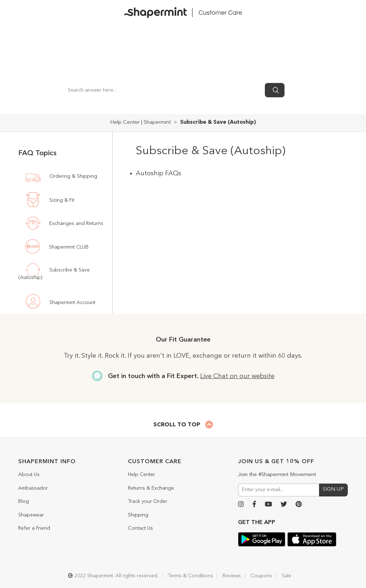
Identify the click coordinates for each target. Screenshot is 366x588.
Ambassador (33, 488)
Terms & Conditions (191, 576)
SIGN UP (333, 489)
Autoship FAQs (159, 173)
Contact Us (140, 528)
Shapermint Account (72, 303)
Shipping (138, 515)
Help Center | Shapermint (140, 122)
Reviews (232, 576)
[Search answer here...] (163, 90)
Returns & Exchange (151, 488)
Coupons (261, 576)
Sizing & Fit (61, 201)
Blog (24, 501)
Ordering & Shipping (73, 176)
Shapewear (31, 515)
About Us (29, 475)
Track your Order (148, 501)
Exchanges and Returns (76, 223)
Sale (286, 576)
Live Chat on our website (237, 376)
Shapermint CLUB (68, 247)
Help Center (142, 475)
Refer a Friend (34, 528)
